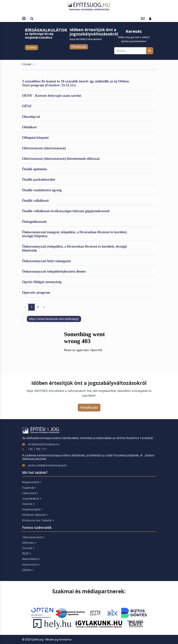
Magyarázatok (32, 482)
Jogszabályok (32, 499)
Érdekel (32, 48)
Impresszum (31, 565)
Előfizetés (29, 543)
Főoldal (27, 64)
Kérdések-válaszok (35, 515)
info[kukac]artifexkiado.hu (44, 444)
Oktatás (28, 570)
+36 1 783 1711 (37, 449)
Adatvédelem (31, 559)
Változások (30, 493)
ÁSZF (27, 554)
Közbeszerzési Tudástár (38, 520)
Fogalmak (29, 488)
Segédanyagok (32, 509)
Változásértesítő (33, 537)
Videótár (28, 504)
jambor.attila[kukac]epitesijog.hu (47, 465)
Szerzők (28, 548)
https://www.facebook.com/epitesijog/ (54, 319)
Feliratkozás (79, 47)
